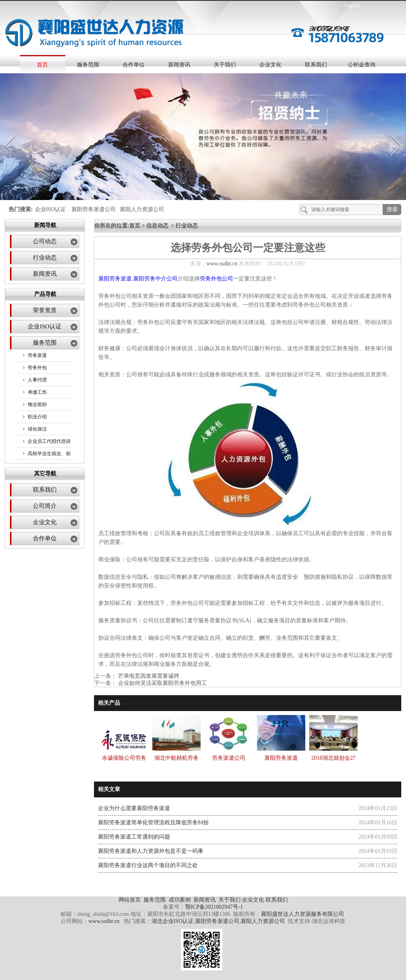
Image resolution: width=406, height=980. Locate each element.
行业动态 (45, 257)
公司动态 (45, 241)
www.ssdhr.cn (222, 264)
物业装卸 (37, 404)
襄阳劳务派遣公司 (94, 209)
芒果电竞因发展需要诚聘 (148, 676)
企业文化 (270, 65)
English (352, 6)
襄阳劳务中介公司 (155, 279)
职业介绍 (37, 417)
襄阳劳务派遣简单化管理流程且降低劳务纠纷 (153, 823)
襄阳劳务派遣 (115, 279)
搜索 (392, 209)
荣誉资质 (45, 310)
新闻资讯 (179, 65)
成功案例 (180, 900)
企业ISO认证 (51, 209)
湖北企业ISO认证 (173, 921)
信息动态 (157, 226)
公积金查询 (362, 65)
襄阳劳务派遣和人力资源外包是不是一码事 (151, 851)
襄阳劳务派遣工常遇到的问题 (134, 837)
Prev (5, 133)
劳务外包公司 (216, 279)
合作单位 (134, 65)
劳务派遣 (37, 355)
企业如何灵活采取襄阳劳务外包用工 (162, 683)
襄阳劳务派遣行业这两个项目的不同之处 (148, 865)
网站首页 (130, 900)
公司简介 (45, 506)
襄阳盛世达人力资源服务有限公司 (303, 914)
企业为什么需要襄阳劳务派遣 (134, 808)
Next (392, 133)
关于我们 (225, 65)
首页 (42, 65)
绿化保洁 (37, 429)
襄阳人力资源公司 (142, 209)
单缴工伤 (37, 392)
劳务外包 (37, 368)
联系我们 (316, 65)
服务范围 (88, 65)
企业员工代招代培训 (49, 441)
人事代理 (37, 380)
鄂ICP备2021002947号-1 (214, 907)
